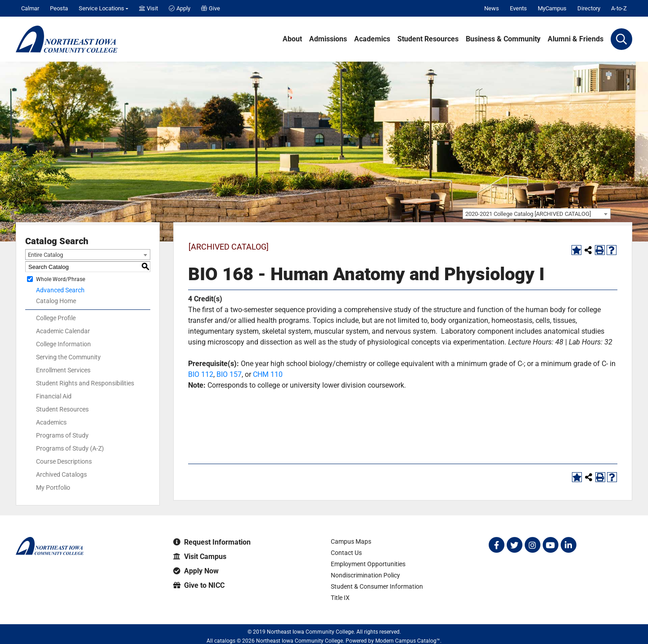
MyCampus (552, 8)
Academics (372, 39)
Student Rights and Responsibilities (85, 383)
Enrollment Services (63, 370)
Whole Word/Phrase (61, 279)
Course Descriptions (64, 461)
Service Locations (101, 8)
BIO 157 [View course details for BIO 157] (229, 374)
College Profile (56, 318)
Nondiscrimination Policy (365, 575)
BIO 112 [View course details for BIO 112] (201, 374)
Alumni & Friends (576, 39)
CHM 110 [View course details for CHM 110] (268, 374)
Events (518, 8)
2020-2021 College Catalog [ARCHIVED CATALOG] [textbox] (528, 214)
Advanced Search (60, 290)
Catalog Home (56, 301)
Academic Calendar (63, 331)
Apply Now (196, 571)
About (292, 39)
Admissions (328, 39)
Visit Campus (200, 557)
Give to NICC (199, 585)
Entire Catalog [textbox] (45, 255)
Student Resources (428, 39)
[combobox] (537, 214)
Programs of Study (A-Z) (70, 448)
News (492, 8)
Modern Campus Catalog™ (408, 641)
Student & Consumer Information (377, 586)
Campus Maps (351, 541)
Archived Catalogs (61, 474)
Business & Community (503, 39)
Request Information (212, 542)
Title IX (340, 598)
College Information (63, 344)
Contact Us (346, 553)
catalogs (225, 641)
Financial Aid (54, 396)
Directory (589, 8)
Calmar (30, 8)
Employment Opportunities (368, 564)
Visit (148, 8)
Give (211, 8)
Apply (180, 8)
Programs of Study (62, 435)
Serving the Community (68, 357)
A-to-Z (619, 8)
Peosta (59, 8)
